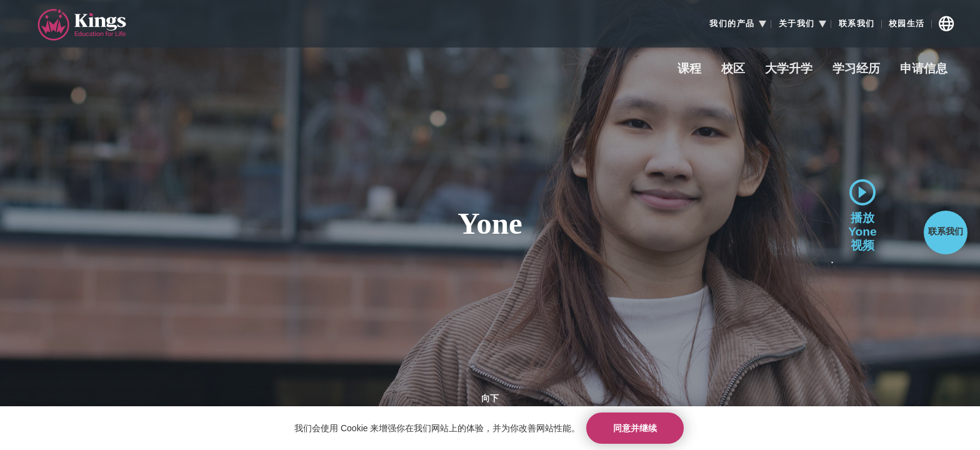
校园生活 (907, 24)
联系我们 (857, 24)
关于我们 (797, 24)
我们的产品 (732, 24)
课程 (689, 69)
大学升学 (789, 69)
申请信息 (924, 69)
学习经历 (856, 69)
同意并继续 (635, 428)
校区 (733, 69)
